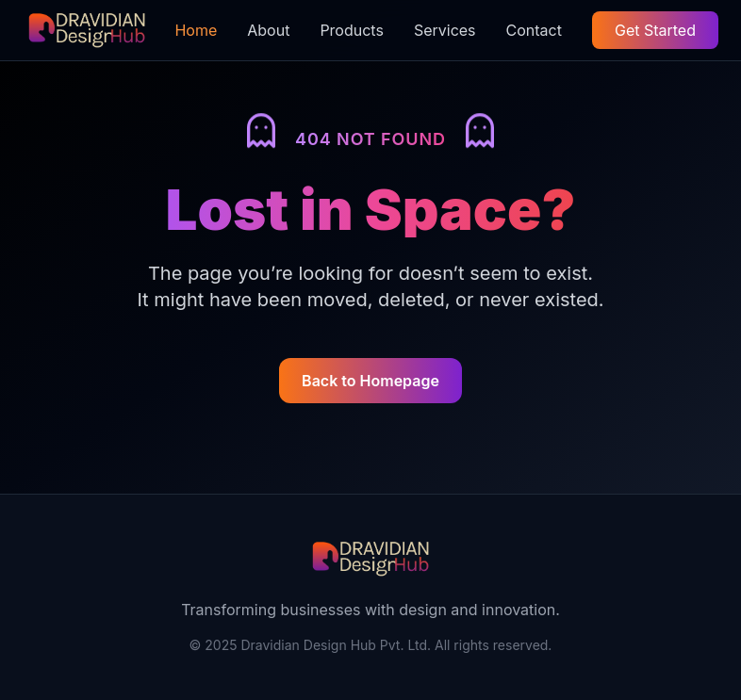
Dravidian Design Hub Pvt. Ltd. (336, 645)
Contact (534, 30)
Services (445, 30)
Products (352, 30)
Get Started (655, 30)
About (268, 30)
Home (196, 30)
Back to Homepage (370, 381)
